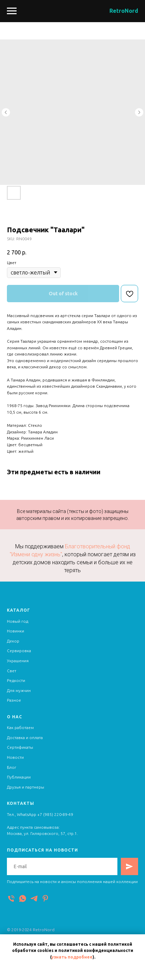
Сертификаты (20, 747)
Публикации (19, 777)
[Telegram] (34, 898)
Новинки (16, 631)
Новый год (18, 621)
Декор (13, 641)
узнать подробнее (72, 957)
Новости (15, 757)
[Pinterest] (45, 898)
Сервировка (19, 651)
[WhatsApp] (23, 898)
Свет (12, 671)
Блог (12, 767)
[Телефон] (11, 898)
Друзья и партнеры (26, 787)
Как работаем (20, 727)
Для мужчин (19, 690)
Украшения (18, 661)
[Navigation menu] (12, 11)
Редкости (16, 680)
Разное (14, 700)
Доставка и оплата (25, 738)
